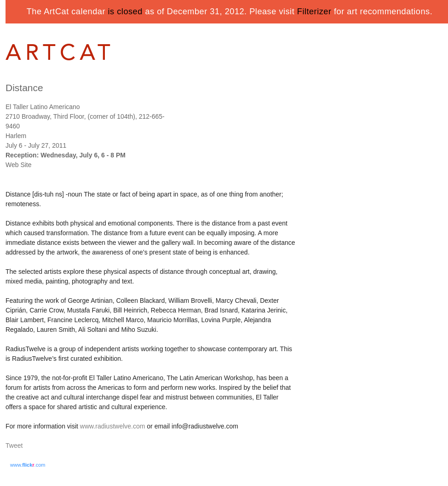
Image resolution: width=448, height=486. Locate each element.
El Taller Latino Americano (43, 107)
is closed (125, 12)
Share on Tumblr (42, 446)
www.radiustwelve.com (113, 426)
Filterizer (314, 12)
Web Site (19, 165)
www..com (28, 465)
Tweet (14, 445)
